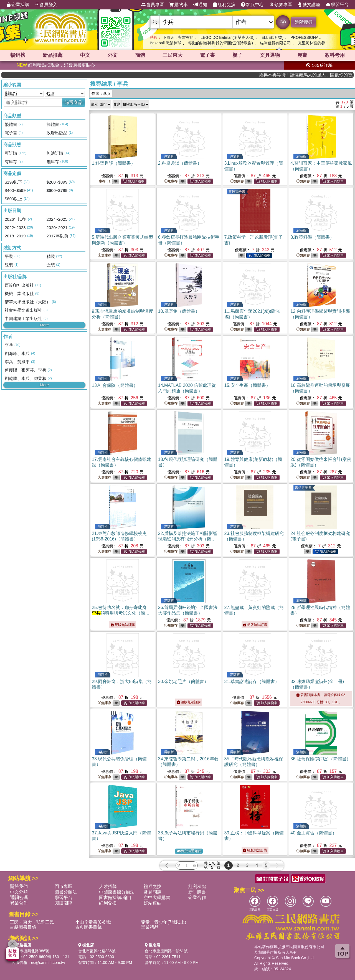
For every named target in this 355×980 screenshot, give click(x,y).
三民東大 (173, 55)
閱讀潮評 (64, 903)
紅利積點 (197, 886)
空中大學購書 (157, 898)
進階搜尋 (304, 22)
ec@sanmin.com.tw (48, 963)
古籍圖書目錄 (23, 927)
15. (247, 385)
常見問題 (153, 892)
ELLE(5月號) (272, 37)
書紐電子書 (237, 192)
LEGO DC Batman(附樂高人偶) (227, 37)
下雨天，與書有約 (178, 37)
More (44, 325)
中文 (85, 55)
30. (183, 681)
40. (313, 833)
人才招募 (108, 886)
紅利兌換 (224, 5)
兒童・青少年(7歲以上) (164, 922)
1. (114, 163)
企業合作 (197, 898)
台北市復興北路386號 (30, 951)
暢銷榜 (18, 55)
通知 (200, 5)
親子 (237, 55)
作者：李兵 (101, 93)
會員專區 (153, 5)
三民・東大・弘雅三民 (32, 922)
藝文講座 (309, 5)
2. (180, 163)
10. (179, 311)
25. (121, 613)
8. (312, 237)
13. (115, 385)
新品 (53, 55)
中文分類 (19, 892)
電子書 (207, 55)
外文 (113, 55)
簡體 (140, 55)
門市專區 (64, 886)
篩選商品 (73, 102)
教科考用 (335, 55)
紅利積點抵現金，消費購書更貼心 (56, 65)
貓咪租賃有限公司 (275, 43)
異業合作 (19, 903)
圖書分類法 (66, 892)
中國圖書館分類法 (117, 892)
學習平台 (337, 5)
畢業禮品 (150, 927)
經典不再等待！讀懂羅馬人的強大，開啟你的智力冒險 (321, 75)
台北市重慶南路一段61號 (166, 951)
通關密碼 (19, 898)
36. (321, 759)
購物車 (179, 5)
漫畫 (302, 55)
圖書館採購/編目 (115, 898)
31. (252, 681)
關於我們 (19, 886)
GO (283, 22)
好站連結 (153, 903)
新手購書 (197, 892)
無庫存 (171, 181)
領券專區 (281, 5)
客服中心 (252, 5)
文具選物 (270, 55)
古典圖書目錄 (88, 927)
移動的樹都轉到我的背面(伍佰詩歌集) (221, 43)
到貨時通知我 (189, 851)
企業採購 (18, 5)
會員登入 (46, 5)
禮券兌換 (153, 886)
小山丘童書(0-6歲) (93, 922)
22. (188, 539)
